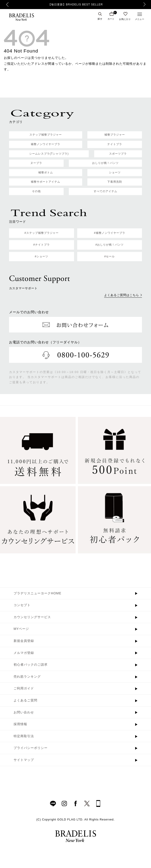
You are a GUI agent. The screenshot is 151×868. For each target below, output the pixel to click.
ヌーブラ (36, 163)
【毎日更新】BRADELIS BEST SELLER (75, 5)
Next (146, 5)
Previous (7, 5)
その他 (36, 191)
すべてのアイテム (105, 191)
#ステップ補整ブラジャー (42, 233)
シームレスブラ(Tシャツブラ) (49, 154)
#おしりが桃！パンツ (109, 245)
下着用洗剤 (115, 182)
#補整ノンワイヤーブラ (110, 233)
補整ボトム (46, 172)
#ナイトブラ (42, 245)
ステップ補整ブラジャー (46, 135)
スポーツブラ (118, 154)
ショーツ (115, 172)
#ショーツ (41, 256)
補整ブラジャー (115, 135)
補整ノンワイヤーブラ (46, 144)
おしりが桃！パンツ (105, 163)
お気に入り (125, 19)
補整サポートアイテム (46, 182)
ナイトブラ (115, 144)
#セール (109, 256)
